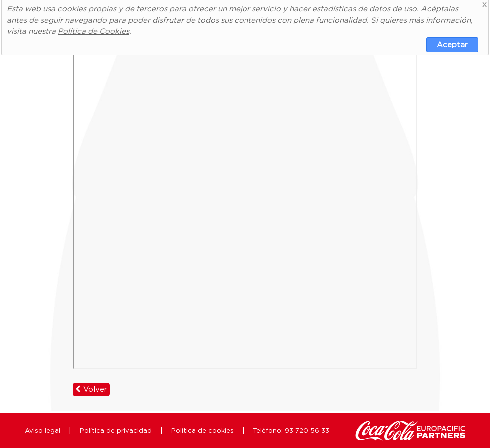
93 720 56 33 (307, 430)
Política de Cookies (94, 31)
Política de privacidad (116, 430)
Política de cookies (202, 430)
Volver (91, 389)
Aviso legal (43, 430)
